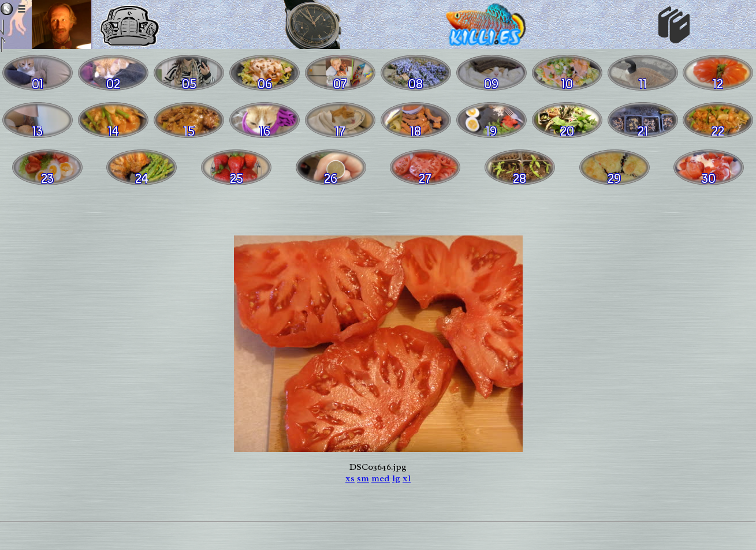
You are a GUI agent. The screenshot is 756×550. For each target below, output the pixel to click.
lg (396, 478)
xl (407, 478)
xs (350, 478)
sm (363, 478)
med (381, 478)
